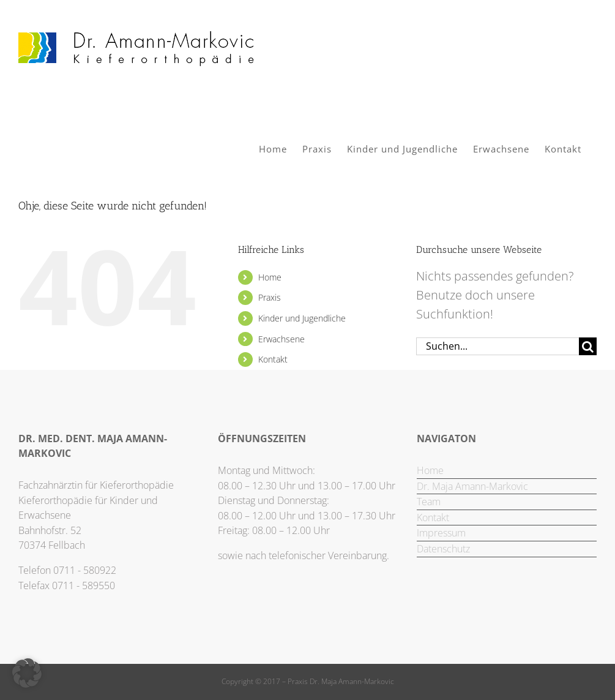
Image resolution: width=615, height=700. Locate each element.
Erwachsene (281, 339)
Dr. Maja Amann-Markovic (472, 486)
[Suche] (588, 346)
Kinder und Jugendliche (302, 318)
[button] (27, 673)
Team (429, 502)
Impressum (441, 533)
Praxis (270, 297)
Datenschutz (443, 549)
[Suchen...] (498, 346)
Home (270, 277)
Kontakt (273, 359)
